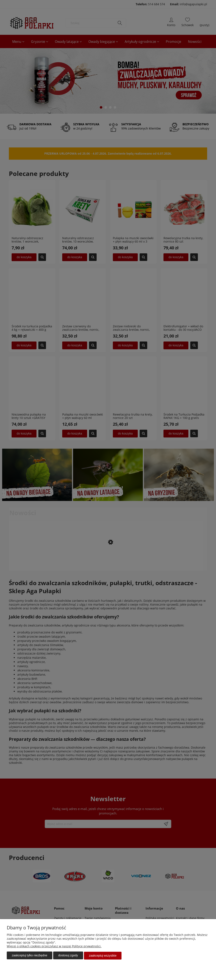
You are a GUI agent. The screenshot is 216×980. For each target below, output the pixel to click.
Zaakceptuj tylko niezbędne (30, 956)
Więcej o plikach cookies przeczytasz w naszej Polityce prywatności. (54, 947)
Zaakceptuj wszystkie (103, 956)
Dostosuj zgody (68, 956)
